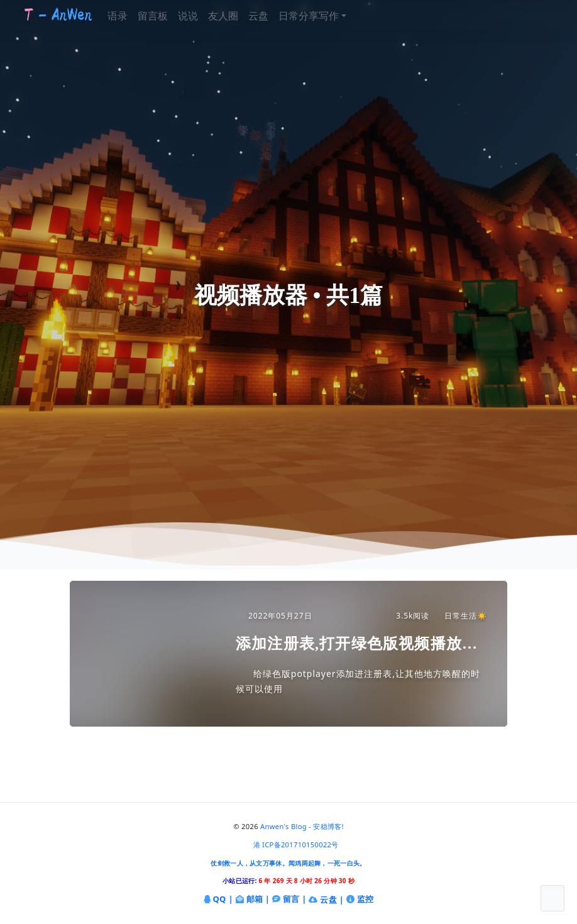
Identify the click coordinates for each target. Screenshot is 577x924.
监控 (360, 900)
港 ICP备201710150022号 (296, 844)
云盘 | (326, 899)
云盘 (272, 16)
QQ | (218, 900)
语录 (131, 16)
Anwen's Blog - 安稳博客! (302, 826)
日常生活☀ (459, 616)
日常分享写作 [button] (322, 16)
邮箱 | (253, 900)
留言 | (289, 900)
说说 (202, 16)
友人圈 (237, 16)
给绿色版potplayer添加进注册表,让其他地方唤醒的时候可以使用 (358, 681)
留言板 (167, 16)
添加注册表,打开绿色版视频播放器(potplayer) (357, 645)
